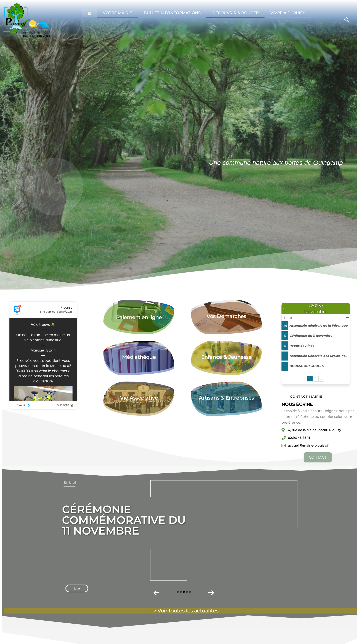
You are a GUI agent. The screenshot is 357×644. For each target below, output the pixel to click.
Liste (288, 318)
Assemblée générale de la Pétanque (319, 326)
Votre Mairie (118, 13)
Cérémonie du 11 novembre (311, 336)
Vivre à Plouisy (288, 13)
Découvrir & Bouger (235, 13)
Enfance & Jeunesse (226, 357)
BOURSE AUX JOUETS (307, 366)
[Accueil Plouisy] (89, 13)
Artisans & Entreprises (226, 398)
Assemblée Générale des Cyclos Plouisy (321, 356)
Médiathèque (139, 357)
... (321, 379)
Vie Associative (139, 398)
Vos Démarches (226, 316)
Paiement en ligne (139, 317)
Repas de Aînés (302, 346)
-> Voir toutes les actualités (185, 611)
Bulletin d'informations (172, 13)
